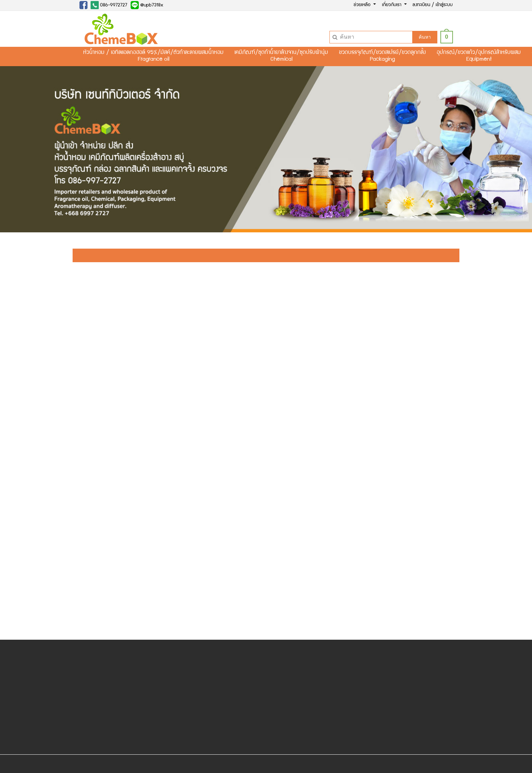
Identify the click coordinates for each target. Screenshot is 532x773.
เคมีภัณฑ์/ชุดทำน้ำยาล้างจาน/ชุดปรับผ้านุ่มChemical (281, 56)
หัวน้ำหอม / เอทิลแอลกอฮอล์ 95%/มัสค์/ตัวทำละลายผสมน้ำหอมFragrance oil (153, 56)
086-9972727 (109, 5)
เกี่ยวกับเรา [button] (392, 5)
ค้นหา (425, 37)
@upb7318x (147, 5)
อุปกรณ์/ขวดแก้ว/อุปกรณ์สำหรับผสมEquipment (479, 56)
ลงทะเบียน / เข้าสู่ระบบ (433, 5)
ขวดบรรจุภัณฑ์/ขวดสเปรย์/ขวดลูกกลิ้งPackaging (382, 56)
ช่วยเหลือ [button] (363, 5)
